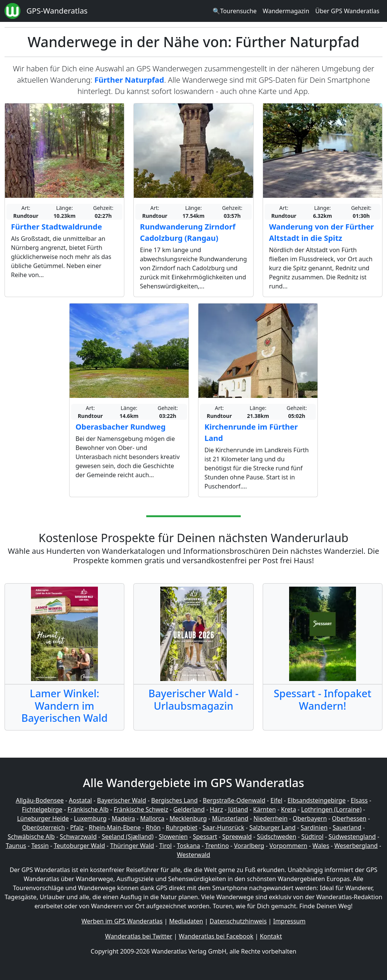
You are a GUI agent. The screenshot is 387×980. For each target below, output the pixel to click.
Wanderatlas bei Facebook (216, 936)
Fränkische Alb (88, 809)
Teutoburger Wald (79, 846)
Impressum (289, 921)
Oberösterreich (44, 827)
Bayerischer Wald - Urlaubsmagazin (193, 699)
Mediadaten (186, 921)
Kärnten (265, 809)
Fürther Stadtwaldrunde (57, 227)
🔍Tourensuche (235, 11)
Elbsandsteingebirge (317, 800)
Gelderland (189, 809)
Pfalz (77, 827)
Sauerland (347, 827)
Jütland (238, 809)
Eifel (277, 800)
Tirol (165, 846)
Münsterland (230, 818)
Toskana (189, 846)
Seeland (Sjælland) (128, 837)
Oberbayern (310, 818)
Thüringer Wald (132, 846)
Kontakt (271, 936)
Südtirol (312, 837)
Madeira (123, 818)
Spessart (205, 837)
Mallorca (152, 818)
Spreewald (237, 837)
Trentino (217, 846)
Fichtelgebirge (42, 809)
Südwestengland (352, 837)
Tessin (40, 846)
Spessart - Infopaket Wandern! (322, 699)
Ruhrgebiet (182, 827)
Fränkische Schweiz (141, 809)
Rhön (153, 827)
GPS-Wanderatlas (57, 11)
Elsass (359, 800)
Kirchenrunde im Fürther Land (251, 432)
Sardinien (314, 827)
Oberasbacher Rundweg (121, 427)
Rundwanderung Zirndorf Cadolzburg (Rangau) (188, 232)
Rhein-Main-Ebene (115, 827)
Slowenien (173, 837)
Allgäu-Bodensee (40, 800)
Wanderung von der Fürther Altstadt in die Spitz (322, 232)
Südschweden (277, 837)
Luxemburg (90, 818)
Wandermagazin (286, 11)
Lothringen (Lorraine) (331, 809)
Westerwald (193, 855)
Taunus (16, 846)
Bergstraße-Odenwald (234, 800)
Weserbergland (356, 846)
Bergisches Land (174, 800)
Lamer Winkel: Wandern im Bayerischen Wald (65, 706)
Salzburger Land (272, 827)
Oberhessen (349, 818)
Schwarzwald (78, 837)
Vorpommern (289, 846)
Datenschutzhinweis (238, 921)
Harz (216, 809)
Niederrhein (271, 818)
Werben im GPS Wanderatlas (122, 921)
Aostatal (80, 800)
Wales (321, 846)
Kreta (288, 809)
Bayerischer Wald (122, 800)
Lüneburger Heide (43, 818)
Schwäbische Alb (31, 837)
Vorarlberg (249, 846)
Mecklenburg (188, 818)
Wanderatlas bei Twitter (139, 936)
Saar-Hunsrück (224, 827)
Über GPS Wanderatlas (347, 11)
